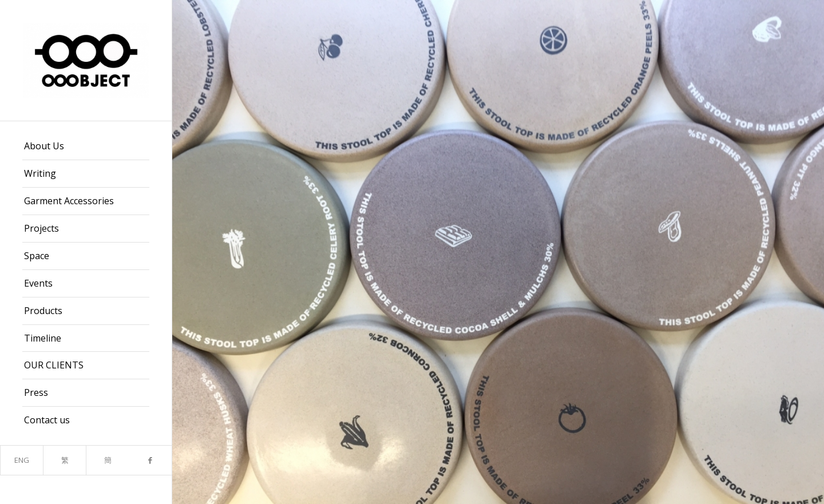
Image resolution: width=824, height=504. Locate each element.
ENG (22, 460)
